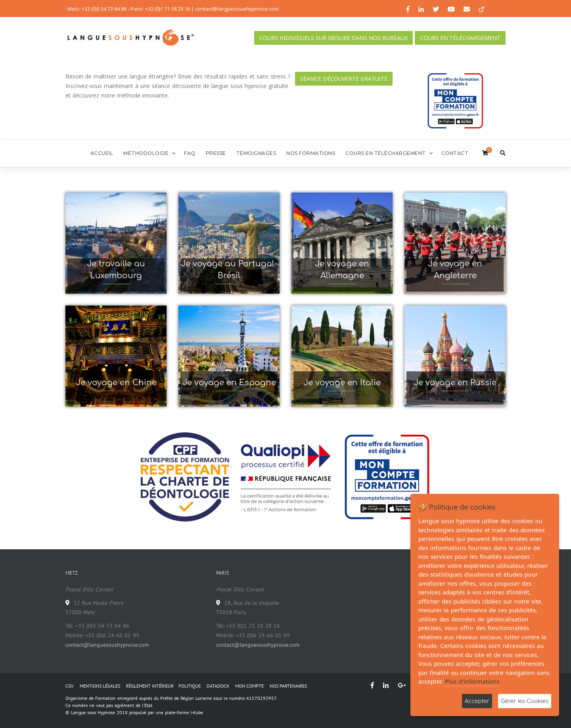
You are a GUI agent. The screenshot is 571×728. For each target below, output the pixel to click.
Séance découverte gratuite (344, 79)
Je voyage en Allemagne (342, 270)
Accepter (477, 701)
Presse (216, 153)
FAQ (190, 153)
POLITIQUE (190, 686)
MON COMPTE (249, 686)
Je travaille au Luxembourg (116, 270)
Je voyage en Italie (342, 383)
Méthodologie (146, 153)
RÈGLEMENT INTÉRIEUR (150, 686)
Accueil (102, 153)
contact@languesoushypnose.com (107, 645)
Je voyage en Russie (455, 383)
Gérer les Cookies (525, 701)
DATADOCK (218, 686)
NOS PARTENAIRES (288, 686)
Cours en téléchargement (460, 38)
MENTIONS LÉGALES (100, 686)
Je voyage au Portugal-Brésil (229, 270)
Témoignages (256, 153)
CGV (70, 686)
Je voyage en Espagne (229, 383)
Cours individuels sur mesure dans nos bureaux (333, 38)
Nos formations (311, 153)
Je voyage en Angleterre (455, 270)
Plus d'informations (472, 681)
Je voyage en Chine (116, 383)
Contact (455, 153)
